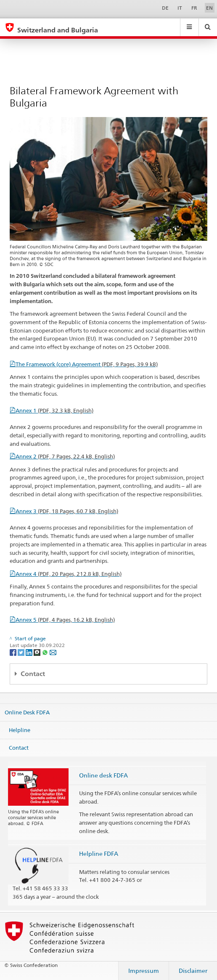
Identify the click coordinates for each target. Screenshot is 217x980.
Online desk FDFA (103, 775)
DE (165, 8)
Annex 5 (65, 620)
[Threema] (38, 652)
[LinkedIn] (30, 652)
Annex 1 (54, 410)
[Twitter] (22, 652)
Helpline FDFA (99, 854)
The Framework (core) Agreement (87, 364)
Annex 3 (67, 511)
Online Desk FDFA (27, 712)
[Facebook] (14, 652)
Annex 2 (65, 456)
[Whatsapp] (46, 652)
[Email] (53, 652)
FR (194, 8)
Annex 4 (69, 574)
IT (180, 8)
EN (209, 8)
